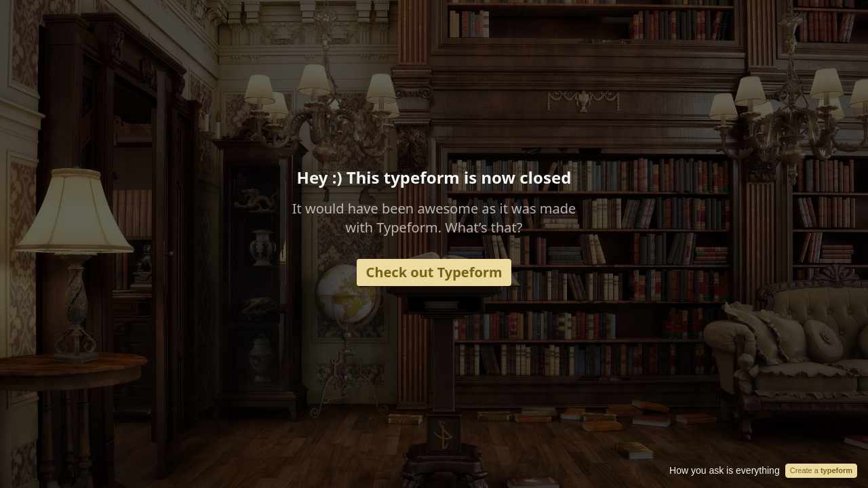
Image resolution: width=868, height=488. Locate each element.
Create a (821, 470)
